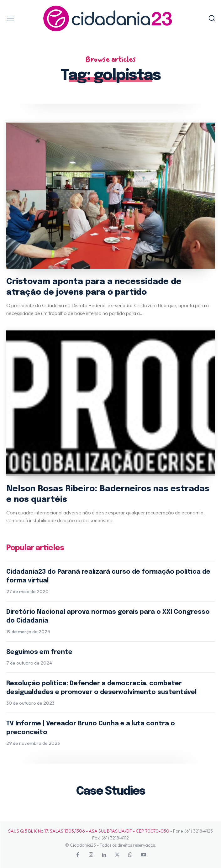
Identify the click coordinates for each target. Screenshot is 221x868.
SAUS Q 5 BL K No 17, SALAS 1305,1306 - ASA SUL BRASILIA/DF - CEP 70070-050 (89, 831)
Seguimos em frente (39, 652)
